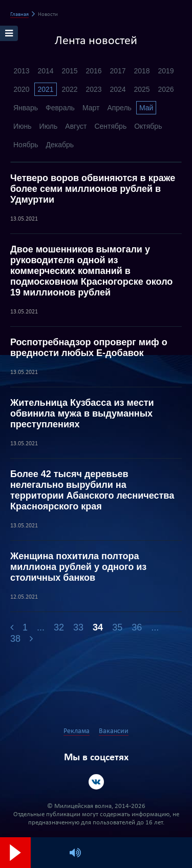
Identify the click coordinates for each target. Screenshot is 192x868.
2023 (93, 89)
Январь (26, 108)
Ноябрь (26, 145)
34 (98, 627)
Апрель (119, 108)
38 (15, 639)
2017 (118, 71)
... (41, 627)
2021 (45, 89)
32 (59, 627)
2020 (21, 89)
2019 (166, 71)
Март (91, 108)
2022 (69, 89)
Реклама (77, 731)
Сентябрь (110, 126)
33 (78, 627)
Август (76, 126)
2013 (21, 71)
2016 (93, 71)
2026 (166, 89)
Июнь (23, 126)
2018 (142, 71)
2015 (69, 71)
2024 (118, 89)
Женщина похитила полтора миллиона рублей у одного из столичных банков (78, 567)
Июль (49, 126)
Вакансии (114, 731)
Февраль (60, 108)
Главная (19, 15)
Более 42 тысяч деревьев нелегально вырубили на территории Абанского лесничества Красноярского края (92, 490)
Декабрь (60, 145)
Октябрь (148, 126)
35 (117, 627)
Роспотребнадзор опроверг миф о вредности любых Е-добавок (89, 348)
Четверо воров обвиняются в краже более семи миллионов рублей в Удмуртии (93, 189)
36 (137, 627)
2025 (142, 89)
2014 (45, 71)
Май (146, 108)
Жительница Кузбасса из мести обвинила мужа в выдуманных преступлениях (82, 413)
